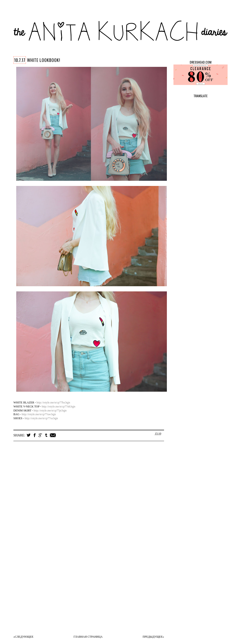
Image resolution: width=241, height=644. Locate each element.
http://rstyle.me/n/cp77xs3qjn (41, 418)
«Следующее (23, 637)
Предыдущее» (153, 637)
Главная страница (88, 637)
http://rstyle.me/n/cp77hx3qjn (53, 402)
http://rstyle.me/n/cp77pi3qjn (50, 411)
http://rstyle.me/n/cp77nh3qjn (58, 407)
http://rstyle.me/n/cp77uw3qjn (39, 414)
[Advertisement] (93, 597)
